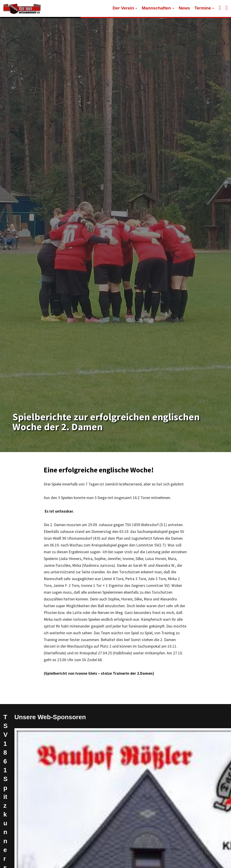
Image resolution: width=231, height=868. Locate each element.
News (184, 8)
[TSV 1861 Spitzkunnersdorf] (22, 9)
